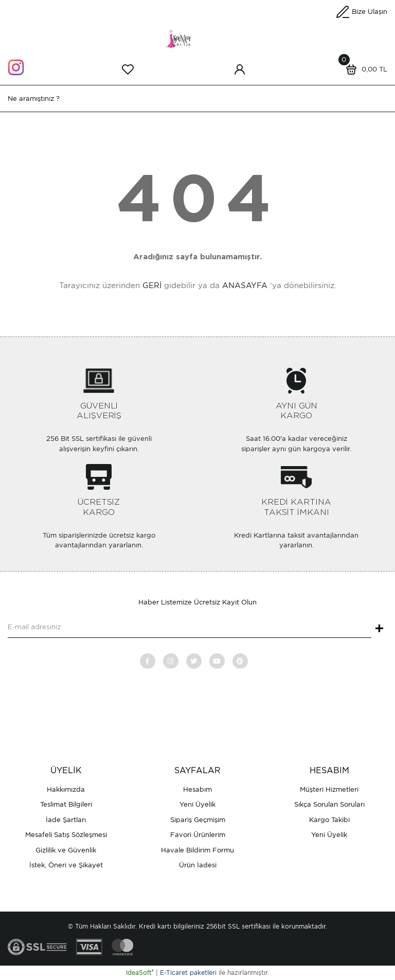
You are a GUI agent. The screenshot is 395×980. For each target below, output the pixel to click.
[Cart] (364, 69)
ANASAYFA (245, 286)
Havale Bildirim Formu (197, 850)
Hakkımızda (66, 789)
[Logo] (197, 38)
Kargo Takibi (329, 820)
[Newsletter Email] (190, 628)
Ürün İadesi (198, 865)
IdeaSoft (140, 973)
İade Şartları (66, 820)
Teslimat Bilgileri (66, 804)
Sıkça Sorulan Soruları (329, 804)
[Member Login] (240, 69)
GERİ (152, 286)
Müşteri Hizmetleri (329, 789)
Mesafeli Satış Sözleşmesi (66, 835)
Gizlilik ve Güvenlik (66, 850)
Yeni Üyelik (197, 804)
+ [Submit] (379, 629)
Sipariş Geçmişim (198, 820)
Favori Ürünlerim (198, 835)
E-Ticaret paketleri (188, 973)
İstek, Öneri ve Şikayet (66, 865)
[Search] (197, 99)
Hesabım (197, 789)
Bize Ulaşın (370, 12)
